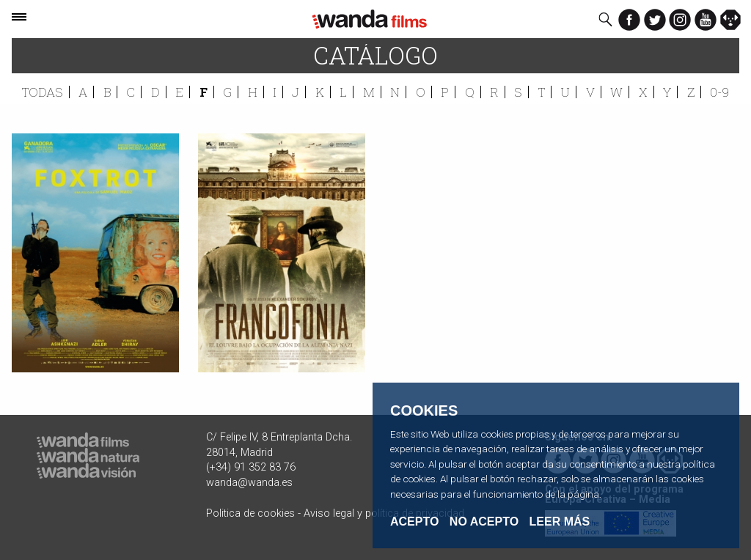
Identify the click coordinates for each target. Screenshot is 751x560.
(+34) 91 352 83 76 (251, 467)
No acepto (484, 522)
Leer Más (560, 522)
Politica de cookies (250, 513)
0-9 (719, 92)
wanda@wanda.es (249, 483)
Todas (43, 92)
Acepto (414, 522)
